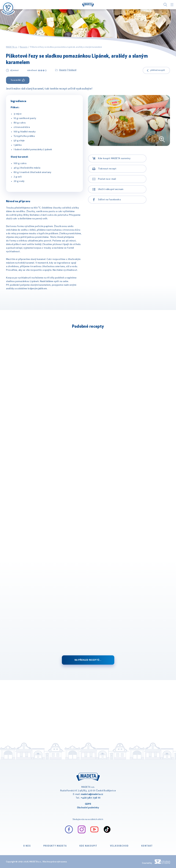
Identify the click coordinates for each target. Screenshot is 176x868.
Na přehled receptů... (88, 660)
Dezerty (63, 70)
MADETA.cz (12, 47)
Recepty (24, 47)
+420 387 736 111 (91, 798)
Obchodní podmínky (88, 808)
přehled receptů (158, 70)
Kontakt (147, 846)
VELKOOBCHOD (119, 846)
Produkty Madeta (55, 846)
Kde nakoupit (88, 846)
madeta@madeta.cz (92, 794)
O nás (27, 846)
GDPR (88, 804)
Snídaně (72, 70)
